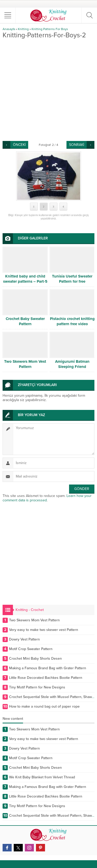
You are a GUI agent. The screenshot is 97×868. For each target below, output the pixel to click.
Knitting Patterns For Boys (50, 29)
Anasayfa (9, 29)
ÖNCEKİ (19, 145)
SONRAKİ (77, 145)
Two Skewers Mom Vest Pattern (25, 364)
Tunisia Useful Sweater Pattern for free (72, 279)
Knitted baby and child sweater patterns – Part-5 (25, 279)
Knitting (23, 29)
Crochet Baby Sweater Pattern (25, 321)
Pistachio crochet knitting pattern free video (72, 321)
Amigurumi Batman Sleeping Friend (72, 364)
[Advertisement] (48, 90)
